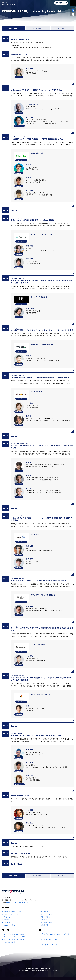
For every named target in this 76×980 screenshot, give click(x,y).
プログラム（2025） (12, 917)
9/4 (38, 28)
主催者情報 (45, 928)
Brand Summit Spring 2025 (15, 940)
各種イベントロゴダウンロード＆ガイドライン (57, 938)
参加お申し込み (60, 3)
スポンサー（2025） (48, 917)
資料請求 (7, 923)
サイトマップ (9, 925)
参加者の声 (45, 915)
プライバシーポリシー (49, 942)
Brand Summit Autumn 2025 (15, 937)
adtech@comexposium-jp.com (17, 905)
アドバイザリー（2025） (50, 920)
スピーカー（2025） (12, 920)
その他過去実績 (9, 945)
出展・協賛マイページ (49, 948)
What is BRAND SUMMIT (14, 915)
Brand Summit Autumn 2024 (15, 942)
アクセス (44, 923)
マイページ (45, 945)
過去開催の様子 (46, 925)
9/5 (62, 28)
